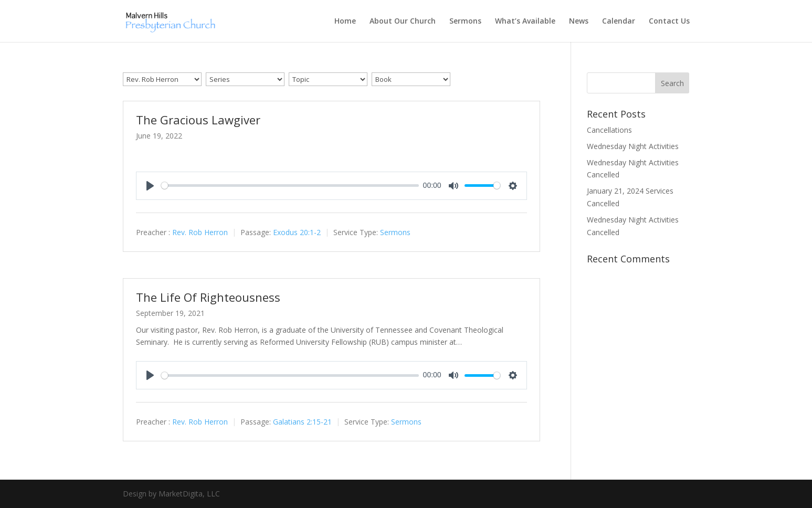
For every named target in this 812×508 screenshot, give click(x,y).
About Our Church (403, 22)
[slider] (290, 186)
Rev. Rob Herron (200, 232)
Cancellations (609, 130)
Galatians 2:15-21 (302, 422)
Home (345, 22)
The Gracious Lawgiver (198, 120)
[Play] (150, 186)
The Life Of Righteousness (208, 297)
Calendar (619, 22)
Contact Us (669, 22)
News (579, 22)
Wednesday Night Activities (633, 146)
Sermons (465, 22)
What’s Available (525, 22)
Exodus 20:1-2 (297, 232)
